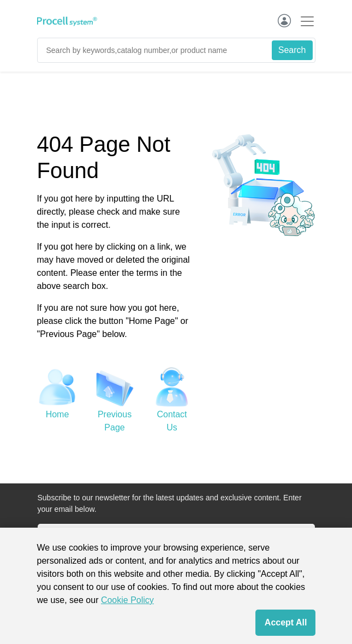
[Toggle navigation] (304, 21)
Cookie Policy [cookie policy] (127, 600)
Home (58, 414)
